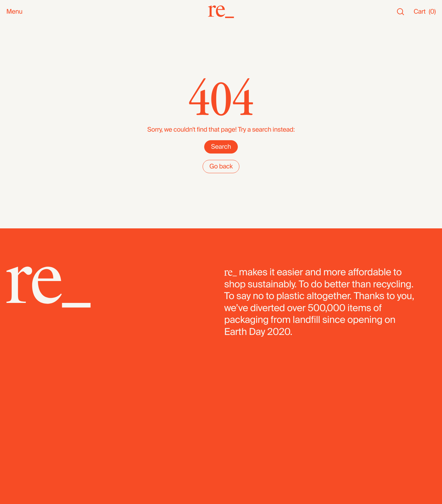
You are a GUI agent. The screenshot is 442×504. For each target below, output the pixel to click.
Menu (14, 12)
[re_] (221, 12)
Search (221, 147)
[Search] (400, 12)
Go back (221, 167)
